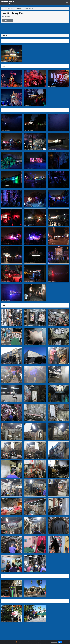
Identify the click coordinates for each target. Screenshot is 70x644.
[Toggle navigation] (67, 3)
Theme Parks (10, 8)
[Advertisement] (35, 27)
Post (5, 20)
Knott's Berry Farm (19, 8)
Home (4, 8)
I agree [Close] (60, 642)
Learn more (54, 642)
